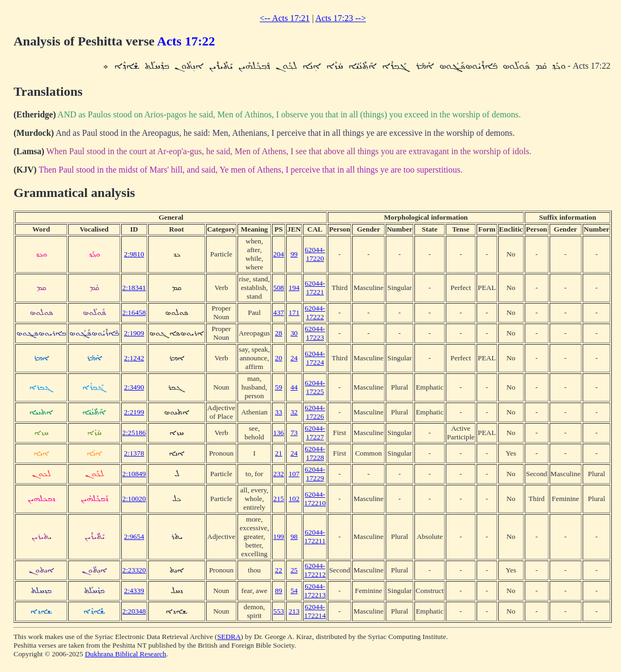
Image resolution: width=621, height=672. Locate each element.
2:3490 (134, 387)
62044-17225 (315, 387)
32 (294, 412)
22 (278, 570)
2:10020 (134, 499)
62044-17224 (315, 358)
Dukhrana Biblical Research (125, 654)
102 (294, 499)
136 (279, 433)
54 (294, 591)
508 (279, 288)
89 (278, 591)
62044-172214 (315, 611)
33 (278, 412)
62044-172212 (315, 570)
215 (279, 499)
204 (279, 254)
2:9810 (134, 254)
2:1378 (134, 453)
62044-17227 (315, 433)
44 (294, 387)
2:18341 (134, 288)
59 (278, 387)
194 (294, 288)
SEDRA (229, 637)
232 (279, 474)
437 (279, 312)
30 (294, 333)
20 (278, 358)
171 (294, 312)
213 (294, 611)
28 (278, 333)
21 (278, 453)
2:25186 (134, 433)
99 (294, 254)
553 (279, 611)
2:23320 (134, 570)
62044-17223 (315, 333)
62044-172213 (315, 591)
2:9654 (134, 536)
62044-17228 (315, 453)
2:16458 (134, 312)
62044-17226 (315, 412)
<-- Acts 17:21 (285, 18)
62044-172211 (315, 536)
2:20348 (134, 611)
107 (294, 474)
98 (294, 536)
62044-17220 (315, 254)
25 (294, 570)
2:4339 (134, 591)
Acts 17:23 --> (341, 18)
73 (294, 433)
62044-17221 (315, 288)
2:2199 (134, 412)
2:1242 (134, 358)
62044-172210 (315, 499)
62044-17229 (315, 474)
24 (294, 358)
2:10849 (134, 474)
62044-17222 (315, 312)
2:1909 (134, 333)
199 (279, 536)
